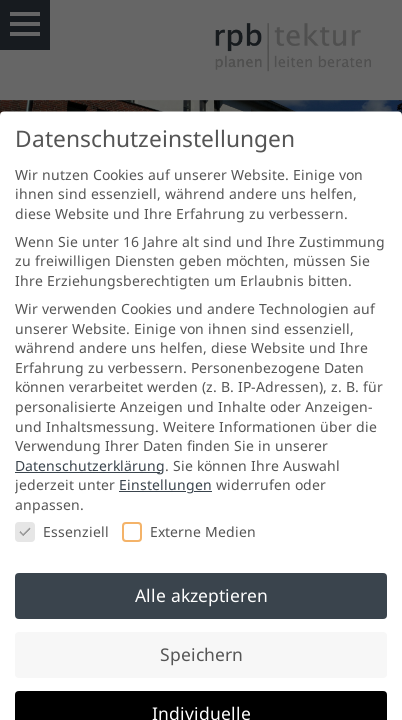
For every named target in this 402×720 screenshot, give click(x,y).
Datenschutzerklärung (90, 474)
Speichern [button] (201, 664)
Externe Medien (189, 540)
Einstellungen (165, 494)
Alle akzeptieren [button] (201, 605)
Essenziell (62, 540)
